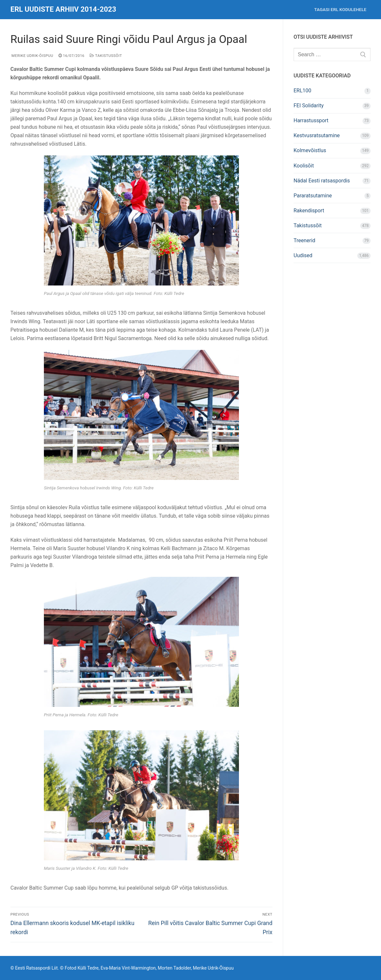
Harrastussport (311, 120)
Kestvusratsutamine (317, 135)
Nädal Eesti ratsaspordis (322, 181)
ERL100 (302, 91)
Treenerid (304, 240)
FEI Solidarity (309, 106)
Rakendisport (309, 211)
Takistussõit (106, 56)
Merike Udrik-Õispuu (32, 56)
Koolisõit (304, 166)
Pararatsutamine (313, 196)
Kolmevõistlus (310, 150)
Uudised (303, 255)
